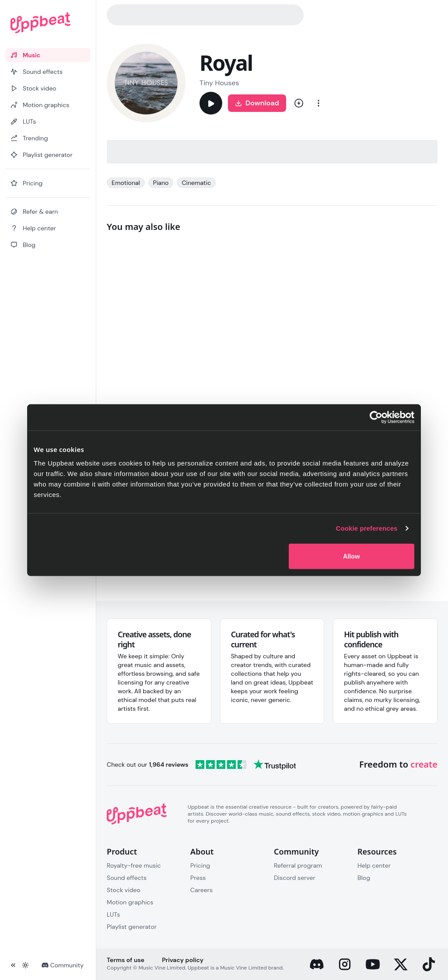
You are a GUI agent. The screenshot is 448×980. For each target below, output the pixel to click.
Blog (364, 878)
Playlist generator (132, 927)
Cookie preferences (367, 528)
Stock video (124, 890)
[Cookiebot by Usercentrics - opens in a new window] (376, 417)
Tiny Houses (219, 83)
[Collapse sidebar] (13, 965)
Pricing (200, 865)
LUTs (113, 914)
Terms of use (126, 960)
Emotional (126, 183)
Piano (161, 183)
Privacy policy (183, 960)
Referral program (298, 865)
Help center (374, 865)
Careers (201, 890)
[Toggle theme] (25, 965)
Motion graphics (130, 902)
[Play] (211, 103)
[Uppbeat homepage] (48, 23)
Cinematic (196, 183)
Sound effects (127, 878)
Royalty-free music (134, 865)
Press (198, 878)
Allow (352, 556)
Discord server (295, 878)
